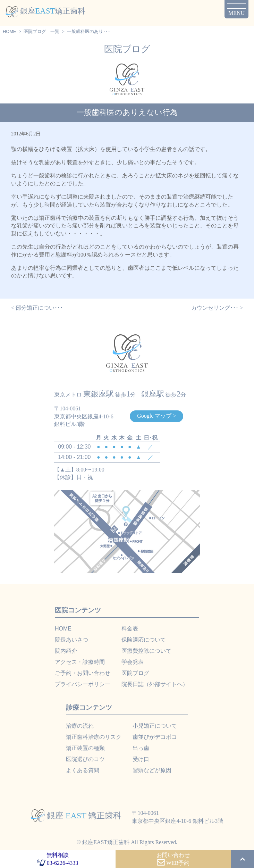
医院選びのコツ (85, 759)
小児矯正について (155, 726)
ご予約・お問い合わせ (83, 673)
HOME (9, 31)
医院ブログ (35, 31)
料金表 (130, 629)
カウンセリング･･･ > (217, 308)
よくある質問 (83, 770)
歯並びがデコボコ (155, 737)
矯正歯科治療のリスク (94, 737)
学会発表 (133, 662)
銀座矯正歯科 (45, 11)
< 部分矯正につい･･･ (37, 308)
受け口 (141, 759)
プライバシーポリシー (83, 684)
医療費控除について (146, 651)
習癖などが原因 (152, 770)
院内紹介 (66, 651)
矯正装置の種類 (85, 748)
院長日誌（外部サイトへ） (155, 684)
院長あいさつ (71, 640)
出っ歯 (141, 748)
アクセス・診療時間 (80, 662)
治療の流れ (80, 726)
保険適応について (144, 640)
